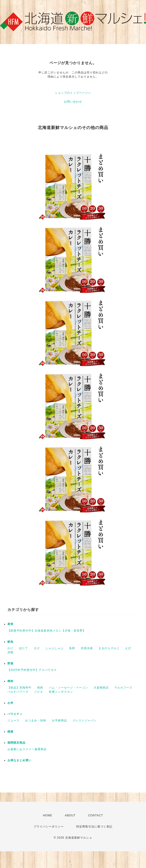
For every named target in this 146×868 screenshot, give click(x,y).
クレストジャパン (85, 720)
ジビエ (39, 692)
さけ (37, 648)
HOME (48, 815)
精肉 (10, 681)
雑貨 (10, 732)
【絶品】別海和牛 (19, 688)
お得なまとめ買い (19, 760)
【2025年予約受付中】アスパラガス (32, 670)
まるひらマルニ (109, 648)
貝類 (10, 652)
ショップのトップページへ (73, 93)
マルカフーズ (123, 688)
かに (10, 648)
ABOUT (70, 815)
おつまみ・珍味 (36, 720)
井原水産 (87, 648)
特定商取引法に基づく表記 (94, 827)
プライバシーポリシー (49, 827)
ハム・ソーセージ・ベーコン (68, 688)
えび (128, 648)
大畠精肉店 (101, 688)
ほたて (24, 648)
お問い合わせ (73, 102)
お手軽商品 (59, 720)
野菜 (10, 664)
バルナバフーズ (18, 692)
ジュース (13, 720)
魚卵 (72, 648)
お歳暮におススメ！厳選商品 (27, 749)
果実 (10, 624)
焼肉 (40, 688)
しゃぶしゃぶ (54, 648)
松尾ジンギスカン (61, 692)
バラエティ (15, 714)
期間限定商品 (16, 743)
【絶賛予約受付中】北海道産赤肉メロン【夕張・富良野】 (47, 631)
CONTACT (95, 815)
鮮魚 (10, 642)
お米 (10, 703)
